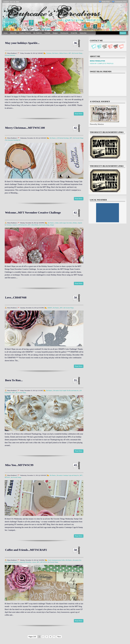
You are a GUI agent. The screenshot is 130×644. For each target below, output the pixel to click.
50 (75, 550)
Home (5, 33)
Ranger (52, 225)
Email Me (74, 33)
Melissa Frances (64, 53)
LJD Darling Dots (22, 225)
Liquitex (15, 225)
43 (75, 465)
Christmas (49, 53)
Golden (57, 223)
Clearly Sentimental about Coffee (56, 560)
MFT (70, 53)
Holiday (75, 223)
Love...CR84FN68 (16, 297)
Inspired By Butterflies (26, 562)
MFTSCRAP (44, 562)
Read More (79, 114)
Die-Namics (55, 53)
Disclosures (64, 33)
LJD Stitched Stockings (63, 138)
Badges (55, 33)
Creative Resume (25, 33)
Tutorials (47, 33)
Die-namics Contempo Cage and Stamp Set (68, 475)
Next (59, 637)
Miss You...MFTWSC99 (19, 465)
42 (75, 128)
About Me (13, 33)
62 (75, 213)
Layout (34, 562)
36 (75, 43)
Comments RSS (121, 2)
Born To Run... (14, 380)
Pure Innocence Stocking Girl (13, 140)
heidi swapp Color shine (66, 223)
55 (75, 380)
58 (75, 297)
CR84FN (50, 308)
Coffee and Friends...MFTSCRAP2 (26, 550)
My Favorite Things (77, 53)
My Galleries (38, 33)
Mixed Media (35, 225)
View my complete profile (102, 64)
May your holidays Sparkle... (22, 43)
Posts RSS (106, 2)
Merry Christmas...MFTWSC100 (25, 128)
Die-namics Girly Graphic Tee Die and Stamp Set (66, 391)
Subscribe (83, 33)
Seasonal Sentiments (10, 55)
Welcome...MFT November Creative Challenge (33, 213)
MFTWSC (7, 477)
